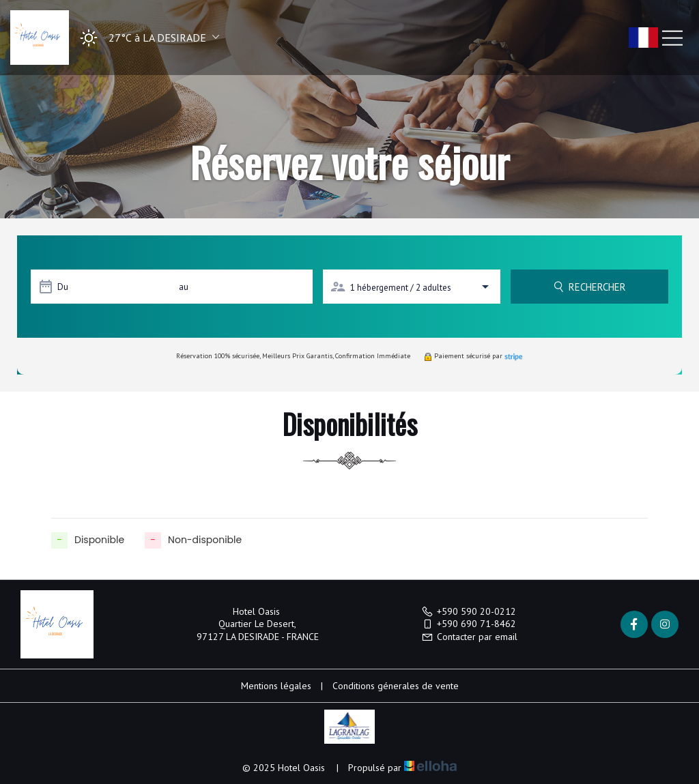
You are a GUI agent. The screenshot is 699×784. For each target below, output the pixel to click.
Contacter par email (469, 637)
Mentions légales (276, 686)
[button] (145, 38)
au (184, 287)
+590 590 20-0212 (469, 611)
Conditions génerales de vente (396, 686)
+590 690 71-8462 (469, 624)
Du (63, 287)
